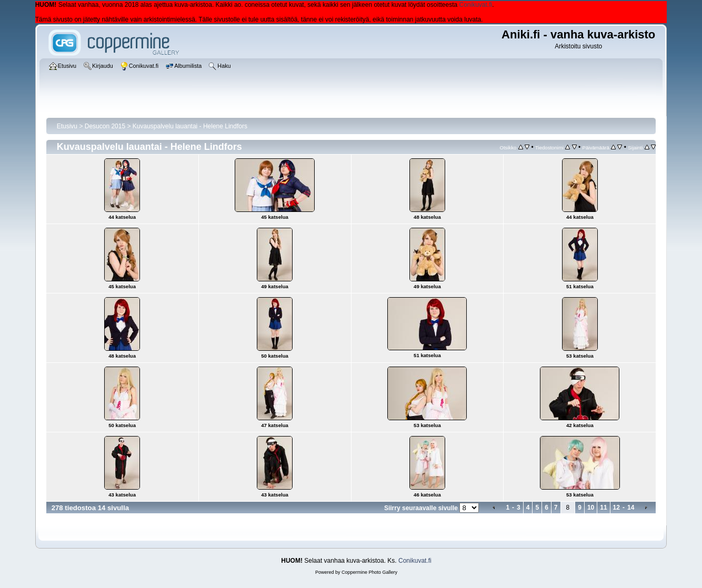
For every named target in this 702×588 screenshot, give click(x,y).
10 (591, 508)
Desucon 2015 (105, 126)
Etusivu (67, 126)
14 (631, 508)
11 (603, 508)
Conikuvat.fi (476, 5)
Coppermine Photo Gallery (369, 572)
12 (616, 508)
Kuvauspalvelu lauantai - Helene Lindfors (190, 126)
